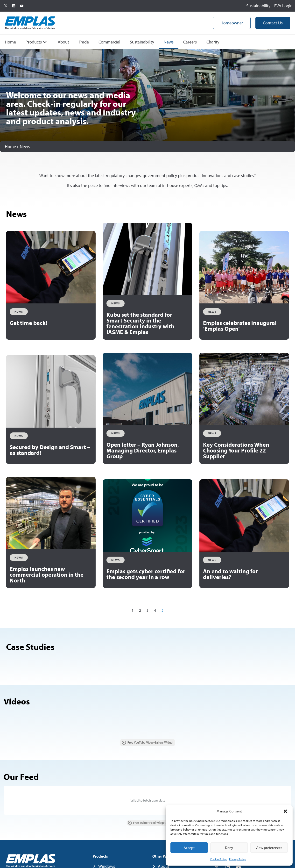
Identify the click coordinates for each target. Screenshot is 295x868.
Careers (190, 42)
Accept (189, 848)
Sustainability (142, 42)
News (169, 42)
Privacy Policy (237, 859)
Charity (213, 42)
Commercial (109, 42)
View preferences (269, 848)
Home (10, 42)
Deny (229, 848)
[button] (285, 811)
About (63, 42)
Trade (84, 42)
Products (36, 42)
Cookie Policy (218, 859)
